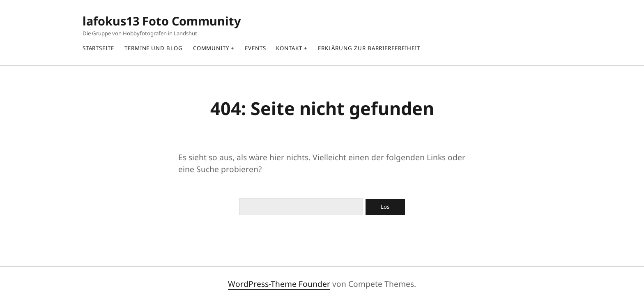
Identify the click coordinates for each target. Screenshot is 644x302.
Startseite (98, 48)
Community (211, 48)
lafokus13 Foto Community (162, 21)
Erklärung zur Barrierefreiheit (369, 48)
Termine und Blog (154, 48)
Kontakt (289, 48)
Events (255, 48)
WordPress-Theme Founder (279, 284)
